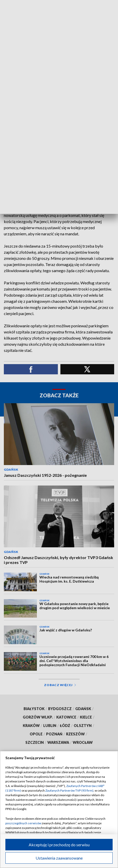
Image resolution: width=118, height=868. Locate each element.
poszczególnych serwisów (23, 823)
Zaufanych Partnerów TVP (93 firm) (69, 790)
